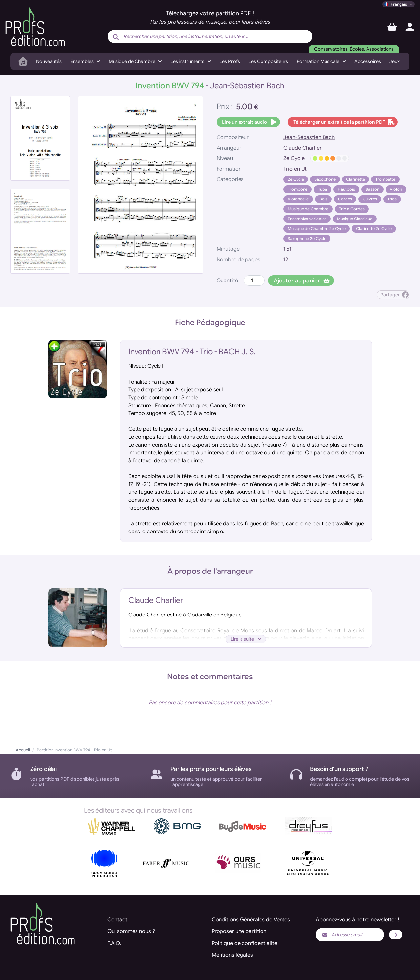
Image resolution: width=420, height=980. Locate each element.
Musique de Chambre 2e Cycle (317, 229)
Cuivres (370, 199)
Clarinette (356, 179)
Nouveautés (49, 61)
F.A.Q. (114, 943)
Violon (396, 189)
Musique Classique (355, 219)
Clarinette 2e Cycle (374, 229)
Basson (372, 189)
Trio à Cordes (352, 209)
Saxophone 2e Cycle (307, 238)
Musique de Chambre (308, 209)
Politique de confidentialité (244, 943)
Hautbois (346, 189)
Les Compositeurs (268, 61)
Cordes (345, 199)
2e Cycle (296, 179)
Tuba (323, 189)
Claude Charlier (303, 148)
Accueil (23, 750)
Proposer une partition (239, 931)
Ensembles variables (307, 219)
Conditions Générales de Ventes (251, 920)
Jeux (395, 61)
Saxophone (325, 179)
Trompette (385, 179)
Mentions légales (232, 955)
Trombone (298, 189)
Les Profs (230, 61)
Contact (117, 920)
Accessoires (368, 61)
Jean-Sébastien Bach (309, 137)
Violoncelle (298, 199)
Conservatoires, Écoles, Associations (354, 49)
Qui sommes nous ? (131, 931)
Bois (323, 199)
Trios (392, 199)
